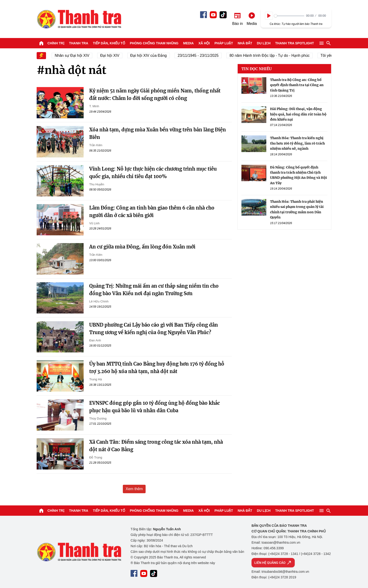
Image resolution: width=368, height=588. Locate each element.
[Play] (269, 16)
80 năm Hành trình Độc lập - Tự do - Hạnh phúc (274, 55)
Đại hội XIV (114, 55)
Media (188, 43)
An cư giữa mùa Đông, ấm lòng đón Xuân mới (142, 247)
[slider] (289, 16)
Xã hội (204, 43)
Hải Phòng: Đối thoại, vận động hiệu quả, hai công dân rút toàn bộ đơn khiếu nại (298, 114)
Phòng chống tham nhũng (154, 43)
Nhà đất (245, 43)
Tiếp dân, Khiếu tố (109, 43)
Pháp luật (224, 43)
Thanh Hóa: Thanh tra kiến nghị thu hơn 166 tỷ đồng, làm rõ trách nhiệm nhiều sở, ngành (297, 143)
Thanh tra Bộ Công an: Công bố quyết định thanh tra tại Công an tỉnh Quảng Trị (297, 85)
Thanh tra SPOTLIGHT (295, 43)
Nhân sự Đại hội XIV (76, 55)
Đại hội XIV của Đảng (153, 55)
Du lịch (264, 43)
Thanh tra (79, 43)
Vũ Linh (94, 223)
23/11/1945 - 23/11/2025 (202, 55)
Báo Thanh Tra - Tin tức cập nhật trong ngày (79, 19)
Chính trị (56, 43)
